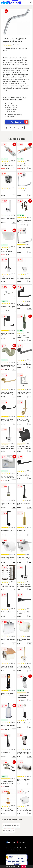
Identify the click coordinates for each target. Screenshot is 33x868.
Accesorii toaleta (9, 831)
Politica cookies (22, 850)
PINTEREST (21, 842)
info (14, 168)
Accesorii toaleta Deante (11, 825)
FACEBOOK (11, 842)
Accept (24, 866)
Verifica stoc (19, 122)
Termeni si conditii (13, 848)
